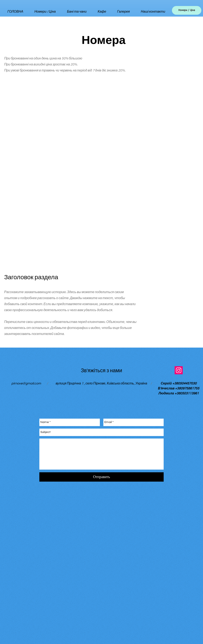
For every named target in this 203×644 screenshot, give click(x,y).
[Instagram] (179, 370)
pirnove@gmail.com (26, 383)
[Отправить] (101, 477)
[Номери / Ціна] (187, 10)
